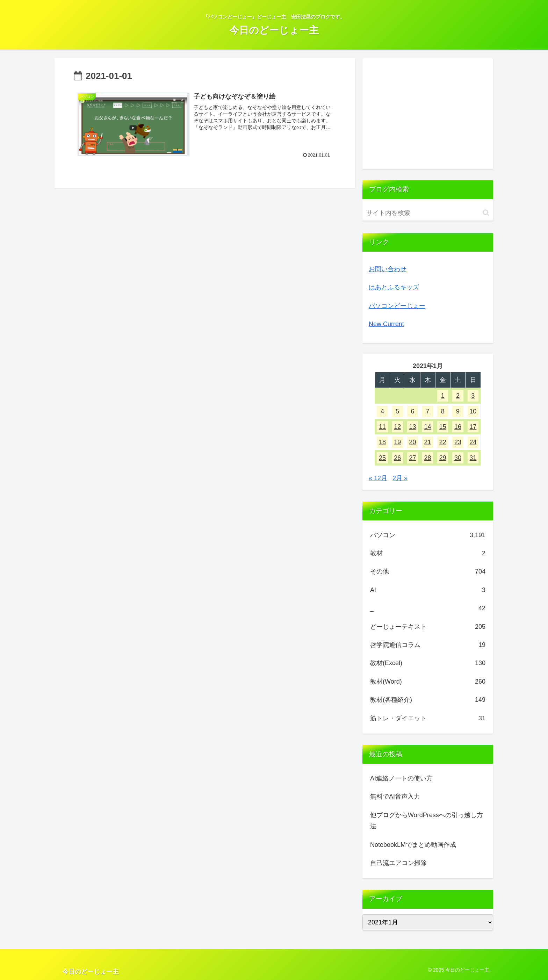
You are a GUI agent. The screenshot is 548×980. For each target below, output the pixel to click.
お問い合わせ (388, 269)
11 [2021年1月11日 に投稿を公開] (382, 427)
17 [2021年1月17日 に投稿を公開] (473, 427)
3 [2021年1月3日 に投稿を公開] (473, 396)
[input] (428, 213)
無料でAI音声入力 (395, 797)
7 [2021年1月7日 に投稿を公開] (428, 411)
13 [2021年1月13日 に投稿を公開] (412, 427)
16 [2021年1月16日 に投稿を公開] (458, 427)
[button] (486, 213)
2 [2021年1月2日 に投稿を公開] (458, 396)
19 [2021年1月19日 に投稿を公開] (397, 442)
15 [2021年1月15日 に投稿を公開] (443, 427)
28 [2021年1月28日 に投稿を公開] (428, 458)
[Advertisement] (428, 114)
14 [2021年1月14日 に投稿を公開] (428, 427)
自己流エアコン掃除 (398, 863)
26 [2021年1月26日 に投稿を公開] (397, 458)
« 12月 (378, 478)
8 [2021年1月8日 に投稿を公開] (443, 411)
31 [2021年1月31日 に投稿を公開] (473, 458)
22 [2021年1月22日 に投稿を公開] (443, 442)
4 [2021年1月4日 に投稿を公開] (382, 411)
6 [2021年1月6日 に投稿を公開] (412, 411)
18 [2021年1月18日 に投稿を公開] (382, 442)
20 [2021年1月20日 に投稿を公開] (412, 442)
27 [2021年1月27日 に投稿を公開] (412, 458)
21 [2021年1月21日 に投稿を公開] (428, 442)
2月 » (400, 478)
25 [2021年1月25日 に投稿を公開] (382, 458)
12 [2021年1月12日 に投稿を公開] (397, 427)
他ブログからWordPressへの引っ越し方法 (427, 821)
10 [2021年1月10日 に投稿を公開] (473, 411)
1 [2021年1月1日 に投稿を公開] (443, 396)
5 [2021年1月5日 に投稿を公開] (397, 411)
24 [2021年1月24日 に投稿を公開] (473, 442)
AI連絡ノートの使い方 (401, 778)
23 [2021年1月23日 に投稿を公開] (458, 442)
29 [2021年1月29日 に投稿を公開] (443, 458)
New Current (386, 324)
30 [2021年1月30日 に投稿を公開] (458, 458)
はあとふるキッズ (394, 287)
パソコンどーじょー (397, 306)
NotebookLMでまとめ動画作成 (413, 845)
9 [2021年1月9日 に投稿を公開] (458, 411)
